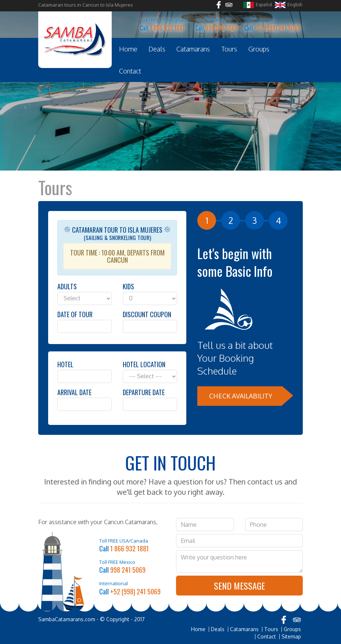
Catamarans (193, 49)
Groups (259, 49)
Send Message (239, 586)
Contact (130, 71)
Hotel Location (144, 364)
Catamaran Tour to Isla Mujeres (117, 247)
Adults (67, 286)
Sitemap (291, 637)
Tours (229, 49)
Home (128, 49)
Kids (128, 286)
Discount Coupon (147, 314)
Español (258, 5)
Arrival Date (74, 392)
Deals (157, 49)
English (288, 5)
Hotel (65, 364)
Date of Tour (75, 314)
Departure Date (144, 392)
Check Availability (241, 396)
